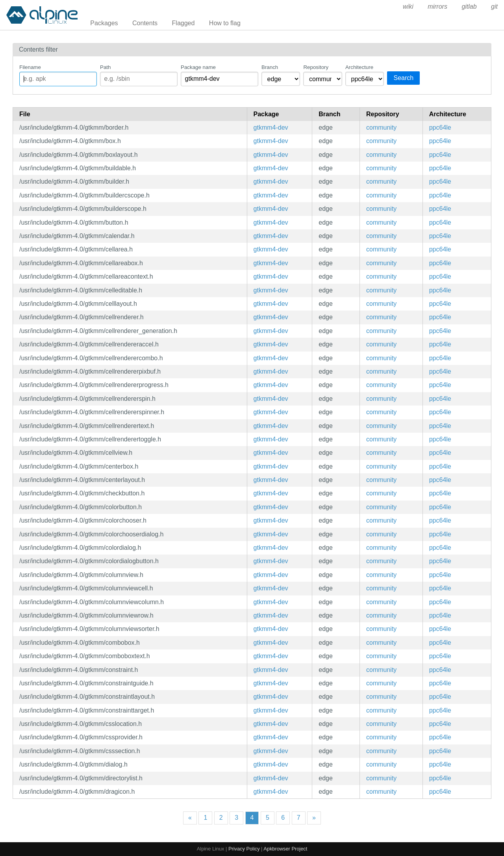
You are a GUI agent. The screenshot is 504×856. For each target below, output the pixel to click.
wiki (408, 7)
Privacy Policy (244, 849)
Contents (145, 23)
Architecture (359, 67)
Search (403, 78)
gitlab (469, 7)
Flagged (183, 23)
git (494, 7)
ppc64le (440, 127)
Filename (30, 67)
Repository (316, 67)
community (381, 127)
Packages (104, 23)
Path (105, 67)
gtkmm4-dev (271, 127)
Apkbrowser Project (285, 849)
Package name (198, 67)
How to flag (225, 23)
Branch (270, 67)
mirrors (437, 7)
